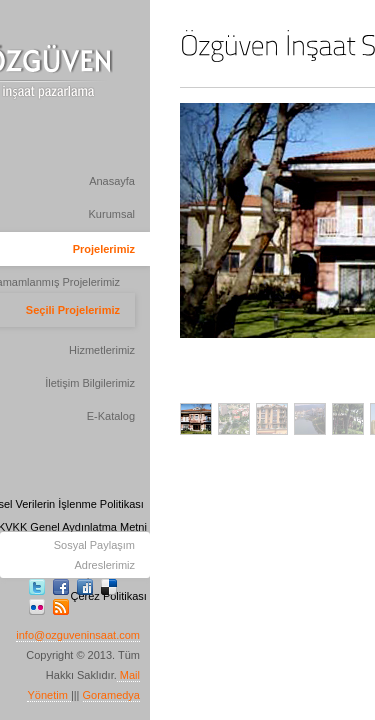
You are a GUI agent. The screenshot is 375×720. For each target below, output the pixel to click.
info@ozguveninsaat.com (78, 635)
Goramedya (111, 695)
